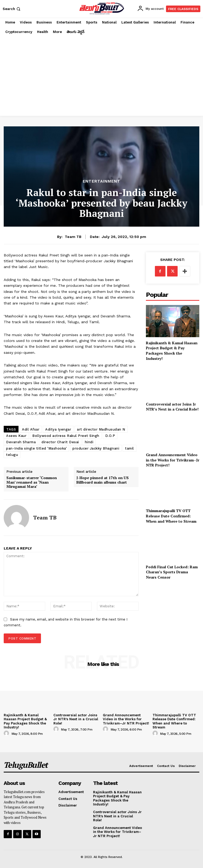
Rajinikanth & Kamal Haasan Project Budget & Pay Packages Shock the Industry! (172, 351)
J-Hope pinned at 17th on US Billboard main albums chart (103, 480)
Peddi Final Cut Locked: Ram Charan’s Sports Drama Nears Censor (172, 572)
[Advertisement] (101, 76)
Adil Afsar (31, 429)
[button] (12, 9)
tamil (130, 448)
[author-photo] (7, 733)
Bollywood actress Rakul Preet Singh (66, 436)
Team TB (73, 237)
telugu (12, 455)
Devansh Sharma (21, 442)
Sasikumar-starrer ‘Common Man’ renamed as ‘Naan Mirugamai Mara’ (32, 482)
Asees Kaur (16, 436)
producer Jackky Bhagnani (96, 448)
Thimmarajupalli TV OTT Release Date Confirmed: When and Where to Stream (171, 516)
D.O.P (110, 436)
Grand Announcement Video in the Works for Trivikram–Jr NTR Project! (173, 460)
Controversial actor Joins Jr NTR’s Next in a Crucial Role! (172, 407)
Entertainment (101, 181)
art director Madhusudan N (101, 429)
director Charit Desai (60, 442)
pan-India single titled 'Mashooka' (36, 448)
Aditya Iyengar (58, 429)
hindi (89, 442)
